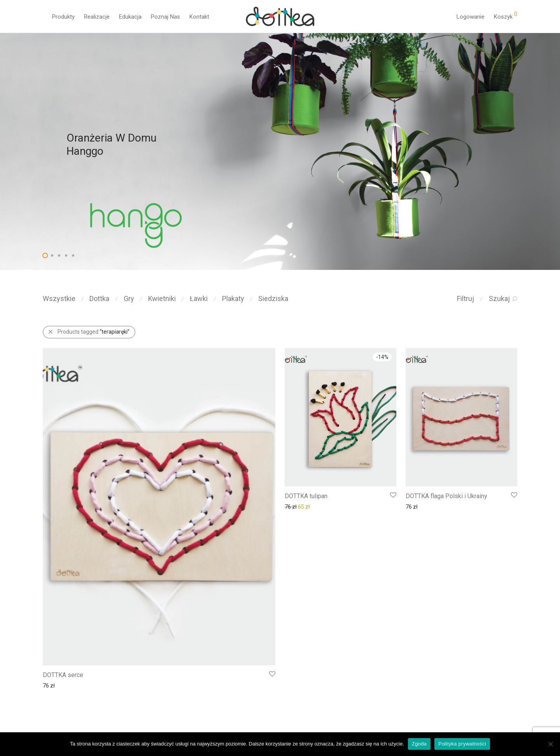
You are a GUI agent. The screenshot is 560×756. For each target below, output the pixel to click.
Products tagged (94, 332)
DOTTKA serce (63, 675)
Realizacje (97, 17)
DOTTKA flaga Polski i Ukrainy (446, 496)
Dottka (99, 298)
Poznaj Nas (165, 17)
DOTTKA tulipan (306, 496)
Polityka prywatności (462, 744)
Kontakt (199, 17)
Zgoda (419, 744)
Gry (129, 298)
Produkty (63, 17)
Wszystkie (59, 298)
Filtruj (465, 298)
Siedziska (273, 298)
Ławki (199, 298)
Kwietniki (162, 298)
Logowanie (471, 17)
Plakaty (233, 298)
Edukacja (130, 17)
